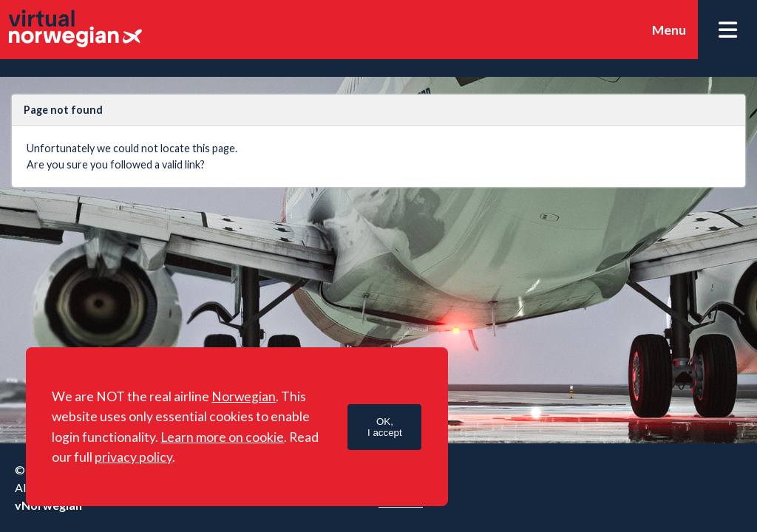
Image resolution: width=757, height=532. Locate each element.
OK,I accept (385, 427)
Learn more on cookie (222, 437)
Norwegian (244, 396)
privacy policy (133, 457)
